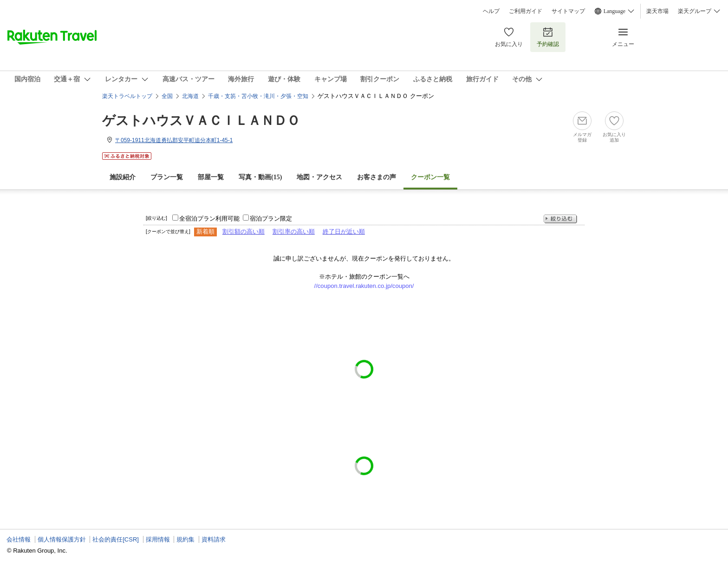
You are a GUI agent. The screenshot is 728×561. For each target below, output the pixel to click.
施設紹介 (123, 177)
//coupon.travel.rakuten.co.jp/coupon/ (364, 286)
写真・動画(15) (260, 177)
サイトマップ (568, 11)
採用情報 (158, 539)
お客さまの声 (377, 177)
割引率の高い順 (294, 232)
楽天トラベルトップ (127, 96)
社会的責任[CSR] (116, 539)
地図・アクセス (319, 177)
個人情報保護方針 (62, 539)
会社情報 (19, 539)
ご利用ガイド (526, 11)
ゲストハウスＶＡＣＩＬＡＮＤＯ (201, 121)
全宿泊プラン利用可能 (209, 219)
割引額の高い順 (244, 232)
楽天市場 (657, 11)
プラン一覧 (167, 177)
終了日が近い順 (344, 232)
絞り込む (560, 219)
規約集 (185, 539)
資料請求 (214, 539)
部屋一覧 (211, 177)
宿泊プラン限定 (271, 219)
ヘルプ (491, 11)
